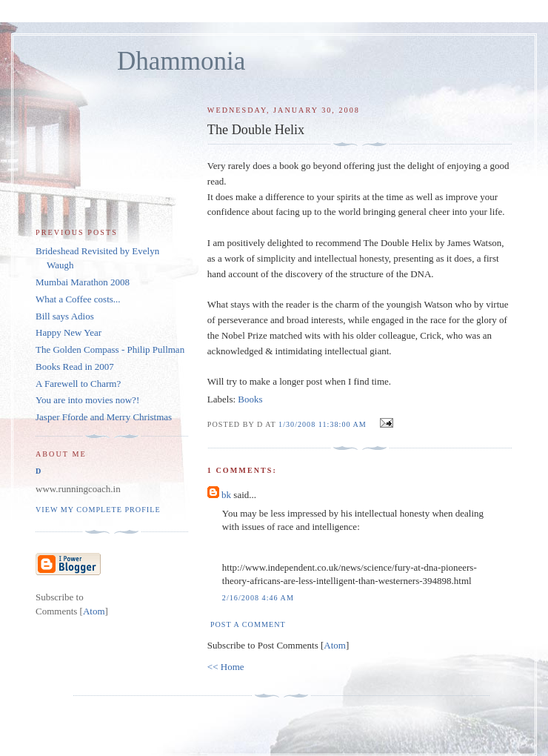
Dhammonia (181, 61)
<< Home (226, 667)
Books (250, 399)
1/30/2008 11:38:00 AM (324, 424)
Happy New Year (68, 332)
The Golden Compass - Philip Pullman (110, 349)
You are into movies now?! (87, 400)
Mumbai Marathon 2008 (83, 282)
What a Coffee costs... (78, 299)
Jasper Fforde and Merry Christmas (104, 417)
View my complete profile (98, 510)
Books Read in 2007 (75, 367)
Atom (335, 645)
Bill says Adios (65, 316)
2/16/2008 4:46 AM (258, 598)
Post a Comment (248, 624)
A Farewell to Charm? (78, 384)
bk (226, 495)
